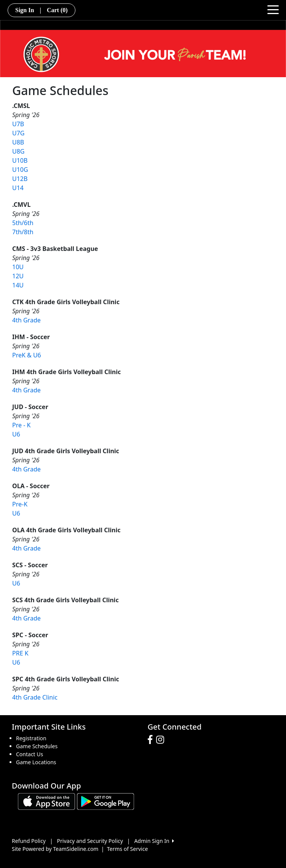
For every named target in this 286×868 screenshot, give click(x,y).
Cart (57, 10)
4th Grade (26, 320)
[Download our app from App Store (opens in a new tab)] (46, 801)
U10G (20, 170)
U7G (18, 133)
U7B (18, 124)
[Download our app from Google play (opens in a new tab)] (105, 801)
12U (18, 276)
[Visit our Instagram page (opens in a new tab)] (162, 740)
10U (18, 267)
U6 (16, 434)
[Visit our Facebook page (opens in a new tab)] (152, 740)
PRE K (20, 653)
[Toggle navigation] (273, 9)
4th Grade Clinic (35, 697)
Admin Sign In (154, 841)
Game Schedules (37, 746)
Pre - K (21, 425)
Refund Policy (29, 841)
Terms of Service (128, 849)
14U (18, 285)
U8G (18, 151)
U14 (18, 188)
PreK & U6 (27, 355)
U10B (20, 160)
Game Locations (36, 762)
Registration (31, 738)
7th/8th (23, 232)
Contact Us (30, 754)
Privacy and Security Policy (90, 841)
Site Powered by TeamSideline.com (55, 849)
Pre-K (20, 504)
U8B (18, 142)
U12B (20, 179)
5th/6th (23, 223)
